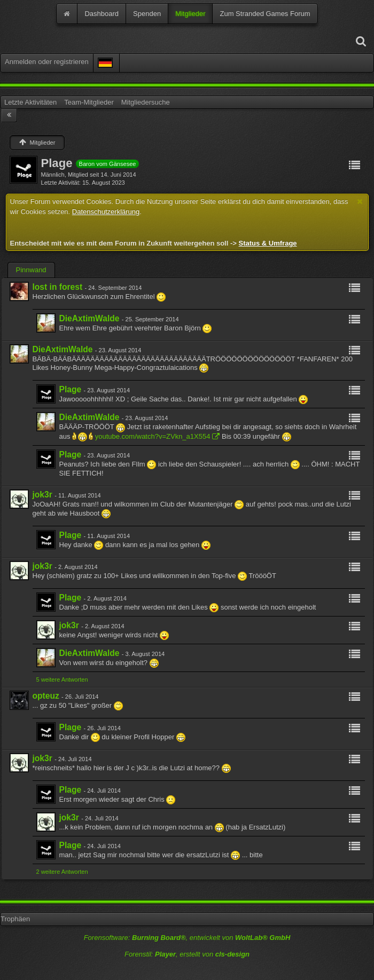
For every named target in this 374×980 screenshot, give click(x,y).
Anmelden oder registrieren (47, 62)
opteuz (46, 696)
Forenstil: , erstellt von (187, 954)
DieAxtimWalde (89, 318)
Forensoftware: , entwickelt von (187, 938)
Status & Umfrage (267, 243)
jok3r (42, 495)
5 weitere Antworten (62, 679)
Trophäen (15, 919)
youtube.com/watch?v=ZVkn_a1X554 (153, 436)
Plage (71, 389)
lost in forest (58, 287)
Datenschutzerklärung (106, 212)
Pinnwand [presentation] (31, 270)
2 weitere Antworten (62, 872)
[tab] (31, 270)
